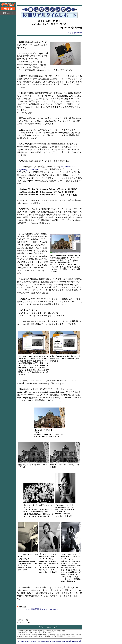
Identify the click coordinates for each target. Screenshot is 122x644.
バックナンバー (75, 33)
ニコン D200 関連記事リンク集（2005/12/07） (40, 609)
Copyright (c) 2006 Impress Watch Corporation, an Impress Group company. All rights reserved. (49, 641)
